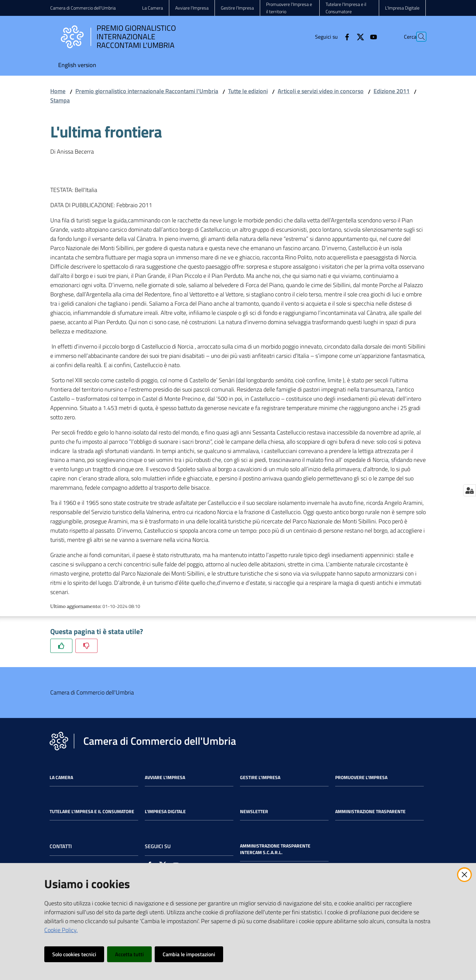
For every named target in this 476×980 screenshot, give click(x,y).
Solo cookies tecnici (74, 954)
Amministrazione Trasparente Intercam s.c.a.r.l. (275, 849)
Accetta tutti (129, 954)
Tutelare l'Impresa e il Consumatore (92, 811)
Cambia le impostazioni (189, 954)
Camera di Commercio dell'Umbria (83, 8)
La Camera (61, 777)
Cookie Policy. (61, 930)
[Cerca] (418, 37)
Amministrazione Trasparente (370, 811)
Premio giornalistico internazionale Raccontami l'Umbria (147, 91)
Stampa (60, 100)
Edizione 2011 (392, 91)
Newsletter (254, 811)
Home (58, 91)
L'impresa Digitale (165, 811)
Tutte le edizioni (248, 91)
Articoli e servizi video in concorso (321, 91)
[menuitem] (77, 66)
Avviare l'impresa (165, 777)
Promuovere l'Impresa (361, 777)
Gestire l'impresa (260, 777)
